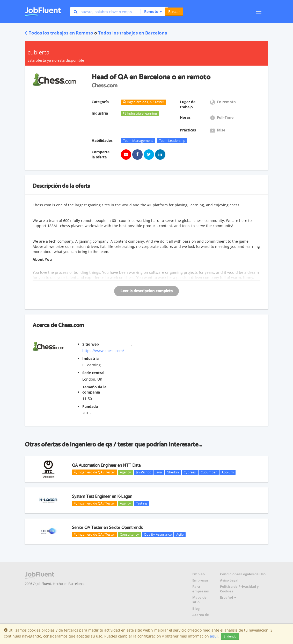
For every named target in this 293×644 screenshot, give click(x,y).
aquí (214, 636)
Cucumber (209, 472)
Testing (141, 503)
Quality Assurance (158, 534)
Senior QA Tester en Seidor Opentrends (107, 528)
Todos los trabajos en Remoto (59, 33)
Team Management (138, 141)
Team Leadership (172, 141)
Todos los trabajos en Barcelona (133, 33)
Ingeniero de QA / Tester (94, 472)
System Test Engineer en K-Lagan (102, 496)
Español (228, 597)
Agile (180, 534)
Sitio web (91, 344)
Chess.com (71, 325)
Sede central (93, 373)
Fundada (90, 406)
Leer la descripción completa (146, 291)
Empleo (199, 574)
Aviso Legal (229, 580)
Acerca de (201, 615)
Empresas (200, 580)
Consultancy (129, 534)
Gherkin (173, 472)
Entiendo (230, 636)
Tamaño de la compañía (94, 390)
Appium (228, 472)
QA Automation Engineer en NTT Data (106, 465)
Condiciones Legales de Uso (243, 574)
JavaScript (143, 472)
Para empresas (200, 589)
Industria (90, 358)
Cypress (190, 472)
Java (159, 472)
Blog (196, 609)
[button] (151, 12)
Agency (125, 472)
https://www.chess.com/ (103, 351)
